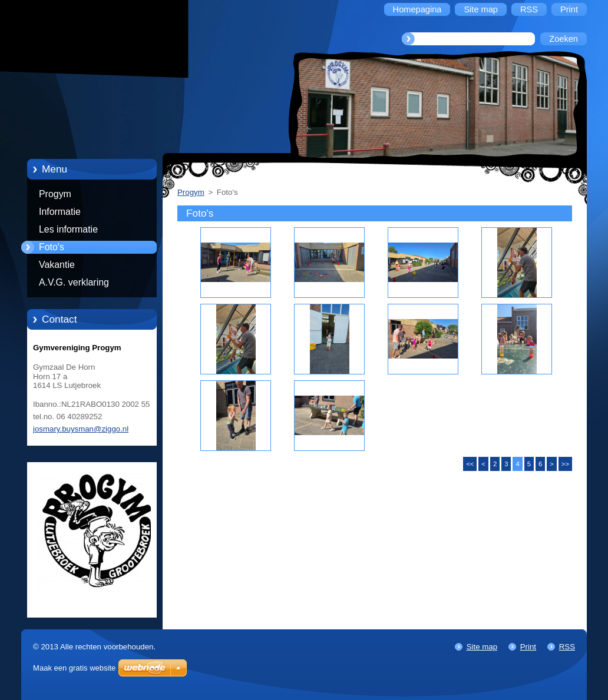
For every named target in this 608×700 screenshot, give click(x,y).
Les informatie (68, 229)
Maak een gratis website (74, 668)
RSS (567, 647)
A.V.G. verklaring (74, 282)
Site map (482, 647)
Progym (55, 194)
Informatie (60, 212)
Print (528, 647)
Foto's (52, 247)
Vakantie (57, 265)
